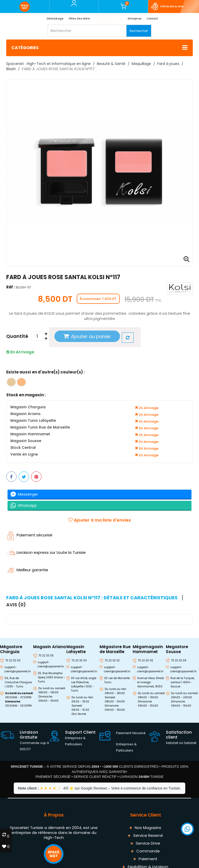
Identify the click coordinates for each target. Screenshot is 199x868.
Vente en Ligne (24, 454)
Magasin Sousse (26, 441)
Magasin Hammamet (30, 434)
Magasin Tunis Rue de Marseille (40, 427)
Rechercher (139, 31)
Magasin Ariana (25, 414)
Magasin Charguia (28, 407)
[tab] (94, 598)
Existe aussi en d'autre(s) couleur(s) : (45, 372)
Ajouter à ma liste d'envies (99, 520)
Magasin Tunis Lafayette (33, 421)
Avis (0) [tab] (16, 605)
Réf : (10, 287)
